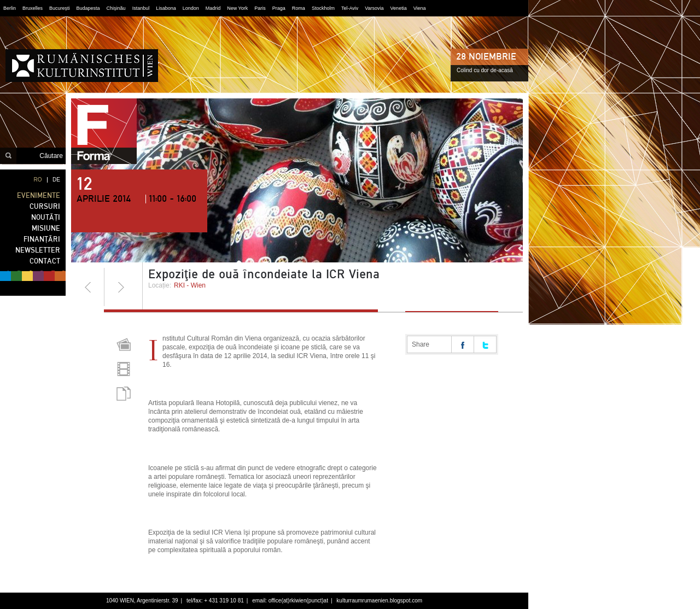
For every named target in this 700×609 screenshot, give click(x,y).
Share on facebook (463, 344)
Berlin (10, 8)
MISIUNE (46, 228)
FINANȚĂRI (42, 239)
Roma (299, 8)
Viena (420, 8)
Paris (260, 8)
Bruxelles (33, 8)
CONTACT (45, 261)
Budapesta (88, 8)
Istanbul (141, 8)
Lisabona (166, 8)
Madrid (213, 8)
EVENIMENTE (39, 195)
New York (237, 8)
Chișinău (116, 8)
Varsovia (374, 8)
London (191, 8)
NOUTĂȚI (46, 217)
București (60, 8)
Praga (279, 8)
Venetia (399, 8)
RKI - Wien (190, 285)
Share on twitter (485, 344)
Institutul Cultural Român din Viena (82, 66)
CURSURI (45, 206)
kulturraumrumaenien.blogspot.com (379, 601)
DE (56, 180)
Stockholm (323, 8)
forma (104, 131)
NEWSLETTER (38, 250)
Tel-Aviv (350, 8)
